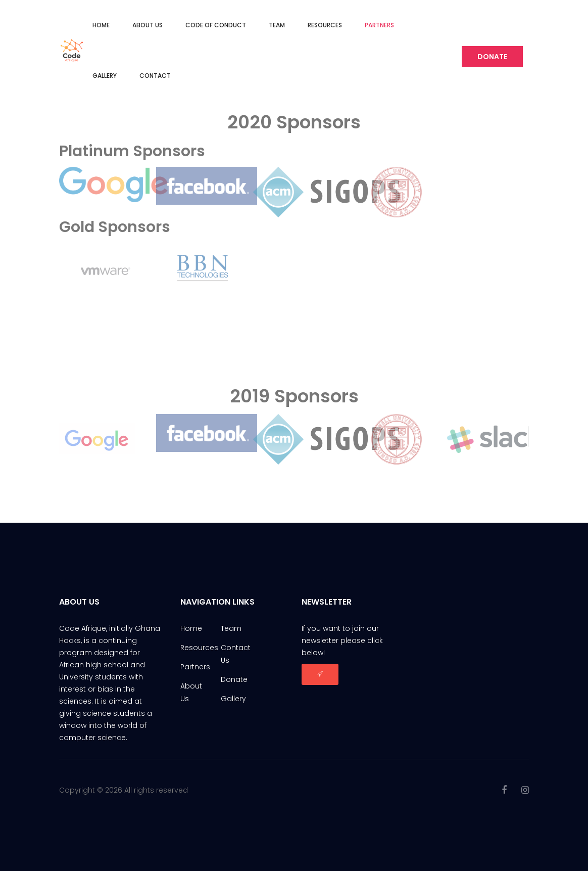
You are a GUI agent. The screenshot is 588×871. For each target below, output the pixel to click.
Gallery (105, 76)
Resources (325, 25)
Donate (492, 57)
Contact (155, 76)
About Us (148, 25)
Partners (379, 25)
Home (101, 25)
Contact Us (236, 654)
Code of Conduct (216, 25)
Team (277, 25)
